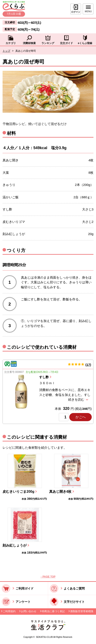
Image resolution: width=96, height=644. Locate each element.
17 (88, 365)
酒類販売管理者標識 (82, 611)
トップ (6, 51)
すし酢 (44, 377)
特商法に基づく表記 (53, 611)
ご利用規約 (9, 611)
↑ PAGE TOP (48, 577)
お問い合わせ (29, 611)
